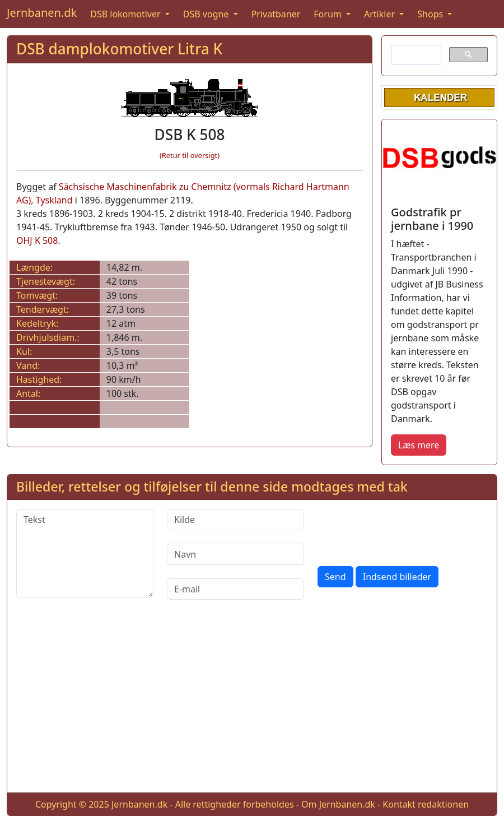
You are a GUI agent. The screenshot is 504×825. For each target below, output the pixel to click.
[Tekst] (85, 553)
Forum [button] (329, 14)
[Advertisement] (252, 705)
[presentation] (403, 531)
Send (335, 577)
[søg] (415, 55)
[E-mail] (235, 589)
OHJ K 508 (37, 240)
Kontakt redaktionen (426, 804)
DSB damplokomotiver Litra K (119, 49)
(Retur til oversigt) (190, 155)
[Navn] (235, 554)
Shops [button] (431, 14)
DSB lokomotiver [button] (127, 14)
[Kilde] (235, 520)
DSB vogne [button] (207, 14)
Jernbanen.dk (42, 13)
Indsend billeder (397, 577)
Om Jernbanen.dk (338, 804)
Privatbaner (276, 14)
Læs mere (419, 445)
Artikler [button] (381, 14)
